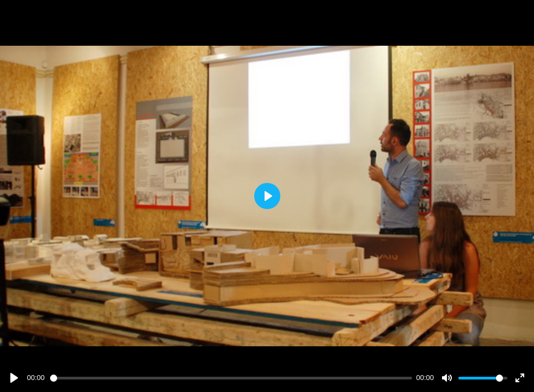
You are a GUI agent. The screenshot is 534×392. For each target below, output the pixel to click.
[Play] (14, 378)
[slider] (231, 378)
